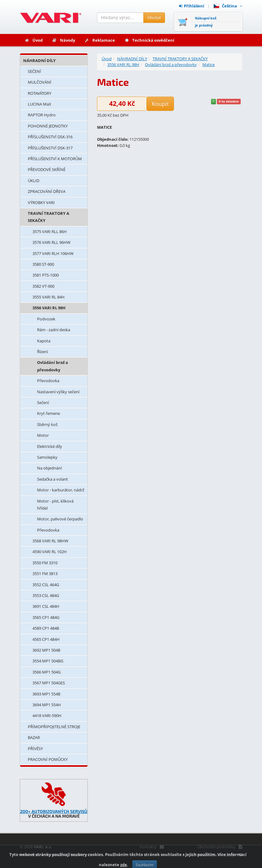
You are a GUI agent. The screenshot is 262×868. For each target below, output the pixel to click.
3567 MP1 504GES (49, 683)
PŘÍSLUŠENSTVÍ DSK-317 (50, 148)
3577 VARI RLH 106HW (53, 253)
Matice (209, 65)
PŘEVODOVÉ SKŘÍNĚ (47, 169)
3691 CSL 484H (46, 606)
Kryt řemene (49, 413)
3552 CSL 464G (46, 585)
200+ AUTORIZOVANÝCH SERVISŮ (54, 811)
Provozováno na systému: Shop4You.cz (56, 855)
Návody (63, 40)
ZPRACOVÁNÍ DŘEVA (47, 191)
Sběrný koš (47, 424)
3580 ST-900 (43, 264)
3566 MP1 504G (46, 672)
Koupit (160, 104)
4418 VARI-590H (47, 716)
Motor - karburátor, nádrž (61, 490)
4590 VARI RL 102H (50, 552)
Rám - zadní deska (54, 330)
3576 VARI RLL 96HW (51, 242)
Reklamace (100, 40)
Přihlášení (192, 6)
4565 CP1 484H (46, 639)
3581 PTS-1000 (46, 275)
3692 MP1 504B (46, 650)
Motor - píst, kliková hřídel (55, 505)
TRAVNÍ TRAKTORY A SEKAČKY (49, 217)
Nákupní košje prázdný (206, 22)
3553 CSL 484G (46, 595)
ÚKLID (34, 181)
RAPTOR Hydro (42, 115)
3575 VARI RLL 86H (50, 232)
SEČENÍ (34, 71)
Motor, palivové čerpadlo (60, 519)
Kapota (44, 341)
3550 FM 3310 (45, 563)
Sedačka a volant (53, 479)
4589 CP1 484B (46, 628)
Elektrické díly (50, 446)
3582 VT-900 (43, 286)
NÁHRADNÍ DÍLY (39, 61)
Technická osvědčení (149, 40)
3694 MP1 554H (47, 705)
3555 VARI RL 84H (49, 297)
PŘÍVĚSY (35, 749)
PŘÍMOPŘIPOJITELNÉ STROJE (54, 727)
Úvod (34, 40)
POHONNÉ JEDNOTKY (48, 126)
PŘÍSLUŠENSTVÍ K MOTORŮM (55, 159)
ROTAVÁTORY (40, 93)
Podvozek (46, 319)
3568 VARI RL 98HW (50, 541)
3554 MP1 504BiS (48, 661)
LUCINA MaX (40, 104)
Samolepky (47, 457)
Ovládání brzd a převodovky (53, 366)
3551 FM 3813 (45, 574)
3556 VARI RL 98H (49, 308)
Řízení (42, 352)
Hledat (154, 17)
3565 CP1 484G (46, 617)
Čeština (228, 6)
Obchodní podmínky (220, 847)
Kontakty (152, 847)
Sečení (43, 403)
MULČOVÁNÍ (40, 82)
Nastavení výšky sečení (58, 392)
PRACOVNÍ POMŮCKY (48, 759)
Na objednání (49, 468)
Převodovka (48, 381)
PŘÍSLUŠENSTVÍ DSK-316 (50, 137)
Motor (43, 435)
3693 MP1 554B (46, 694)
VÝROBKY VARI (41, 202)
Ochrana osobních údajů (216, 855)
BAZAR (34, 737)
